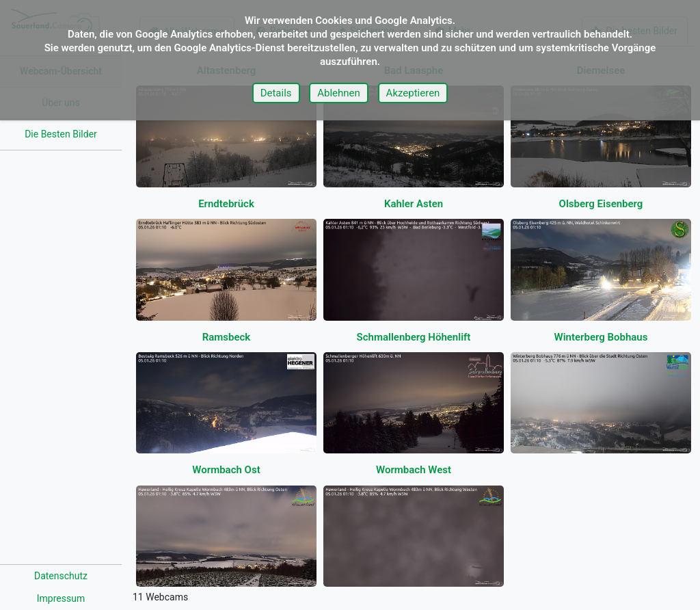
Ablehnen (339, 93)
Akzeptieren (413, 93)
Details (276, 93)
